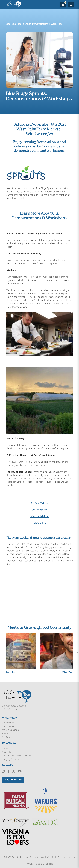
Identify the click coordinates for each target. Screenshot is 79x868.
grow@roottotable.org (14, 706)
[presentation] (2, 653)
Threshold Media (66, 857)
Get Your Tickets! (40, 503)
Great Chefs (8, 752)
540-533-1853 (10, 709)
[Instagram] (3, 771)
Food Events (8, 726)
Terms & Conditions (44, 864)
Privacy (29, 864)
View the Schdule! (39, 516)
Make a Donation (10, 730)
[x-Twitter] (14, 771)
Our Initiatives (9, 723)
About (5, 748)
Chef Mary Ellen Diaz (39, 672)
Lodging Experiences (12, 759)
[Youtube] (20, 771)
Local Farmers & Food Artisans (17, 756)
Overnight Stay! (40, 510)
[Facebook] (8, 771)
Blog (8, 24)
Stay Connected (13, 780)
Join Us (5, 734)
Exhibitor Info (40, 523)
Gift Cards (7, 737)
